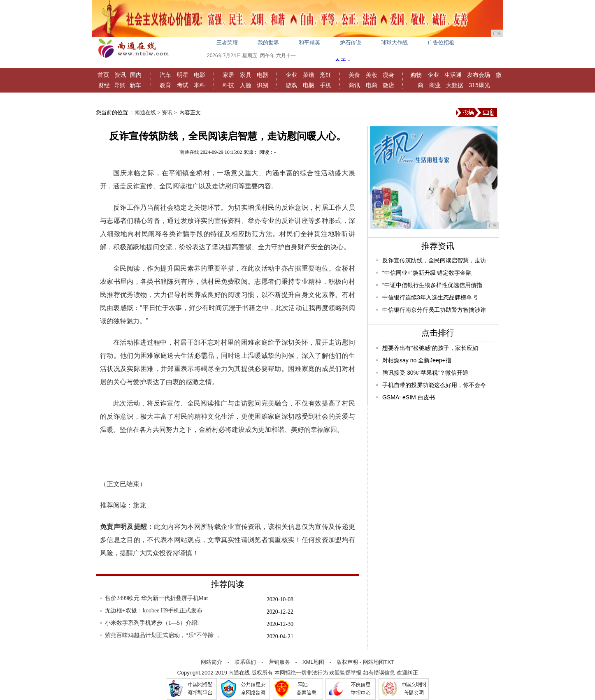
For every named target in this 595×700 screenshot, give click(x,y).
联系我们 (245, 662)
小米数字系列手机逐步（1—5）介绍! (152, 623)
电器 (263, 75)
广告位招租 (441, 43)
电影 (200, 75)
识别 (263, 85)
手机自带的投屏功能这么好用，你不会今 (434, 385)
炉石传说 (351, 43)
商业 (435, 85)
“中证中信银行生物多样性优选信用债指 (432, 285)
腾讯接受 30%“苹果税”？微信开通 (425, 373)
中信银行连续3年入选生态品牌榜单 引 (431, 297)
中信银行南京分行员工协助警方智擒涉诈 (434, 310)
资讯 (120, 75)
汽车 (165, 75)
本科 (200, 85)
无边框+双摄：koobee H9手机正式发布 (154, 611)
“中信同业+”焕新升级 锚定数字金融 (427, 273)
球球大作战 (394, 43)
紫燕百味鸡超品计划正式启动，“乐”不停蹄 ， (163, 635)
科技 (228, 85)
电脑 (309, 85)
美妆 (372, 75)
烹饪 (325, 75)
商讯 (354, 85)
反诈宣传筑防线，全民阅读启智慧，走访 (434, 260)
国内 (136, 75)
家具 (246, 75)
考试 (183, 85)
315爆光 (479, 85)
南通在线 (145, 112)
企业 (291, 75)
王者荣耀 (227, 43)
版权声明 (347, 662)
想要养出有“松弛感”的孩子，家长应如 (430, 348)
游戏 (291, 85)
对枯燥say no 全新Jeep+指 (417, 360)
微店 (388, 85)
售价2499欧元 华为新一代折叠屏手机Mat (156, 598)
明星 (183, 75)
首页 (103, 75)
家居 (228, 75)
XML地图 (313, 662)
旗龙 (139, 505)
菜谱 (309, 75)
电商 (372, 85)
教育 (165, 85)
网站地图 (374, 662)
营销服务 (279, 662)
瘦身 (388, 75)
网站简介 (212, 662)
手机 (325, 85)
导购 (120, 85)
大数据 (455, 85)
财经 (104, 85)
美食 (354, 75)
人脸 (246, 85)
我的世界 (268, 43)
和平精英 (309, 43)
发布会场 (479, 75)
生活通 (453, 75)
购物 (416, 75)
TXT (389, 662)
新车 (135, 85)
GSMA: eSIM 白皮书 (409, 397)
